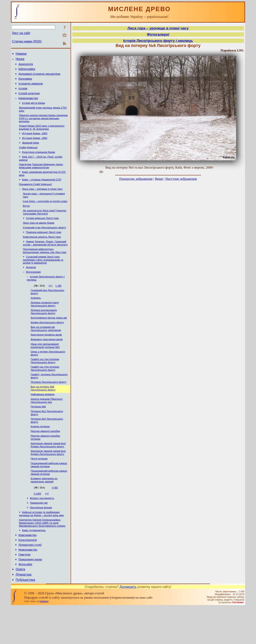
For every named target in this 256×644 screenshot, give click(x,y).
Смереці (44, 639)
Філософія (25, 600)
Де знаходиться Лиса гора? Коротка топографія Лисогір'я (44, 225)
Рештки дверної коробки (45, 458)
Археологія (26, 66)
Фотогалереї (33, 289)
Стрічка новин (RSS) (27, 41)
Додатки (31, 284)
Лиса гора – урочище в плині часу (42, 201)
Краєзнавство (28, 567)
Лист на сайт (21, 33)
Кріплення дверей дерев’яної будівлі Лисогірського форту (48, 472)
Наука (20, 60)
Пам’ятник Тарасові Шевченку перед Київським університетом (41, 176)
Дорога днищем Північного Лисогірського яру (47, 425)
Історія (23, 93)
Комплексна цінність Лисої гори (42, 252)
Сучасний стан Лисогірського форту (44, 242)
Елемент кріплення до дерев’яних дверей (44, 509)
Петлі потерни (39, 487)
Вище (159, 179)
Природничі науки (30, 595)
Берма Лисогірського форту (47, 342)
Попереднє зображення (136, 179)
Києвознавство (28, 104)
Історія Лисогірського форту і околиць (158, 41)
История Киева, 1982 (35, 146)
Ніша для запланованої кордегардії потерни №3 (45, 367)
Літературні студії (30, 578)
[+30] (55, 517)
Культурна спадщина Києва (39, 161)
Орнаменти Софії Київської (35, 196)
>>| (47, 523)
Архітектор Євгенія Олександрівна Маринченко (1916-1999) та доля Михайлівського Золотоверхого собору (42, 554)
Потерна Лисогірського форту (48, 405)
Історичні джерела (31, 88)
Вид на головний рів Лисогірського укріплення (46, 349)
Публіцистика (25, 617)
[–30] (59, 303)
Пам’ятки (24, 589)
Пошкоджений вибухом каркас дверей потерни (49, 493)
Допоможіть (128, 624)
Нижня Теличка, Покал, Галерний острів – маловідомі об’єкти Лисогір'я (45, 259)
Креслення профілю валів (46, 355)
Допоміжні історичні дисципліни (39, 77)
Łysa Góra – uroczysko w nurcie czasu (45, 214)
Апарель (36, 316)
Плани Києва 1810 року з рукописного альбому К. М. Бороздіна (42, 135)
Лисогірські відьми (41, 538)
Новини (21, 54)
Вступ (26, 219)
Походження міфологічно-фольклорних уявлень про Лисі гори (45, 267)
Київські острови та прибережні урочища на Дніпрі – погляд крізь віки (41, 545)
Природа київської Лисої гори (44, 247)
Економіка (25, 82)
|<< (51, 303)
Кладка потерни (40, 453)
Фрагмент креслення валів (47, 360)
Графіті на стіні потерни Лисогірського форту (45, 383)
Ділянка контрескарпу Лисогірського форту (44, 331)
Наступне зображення (181, 179)
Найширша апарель (43, 418)
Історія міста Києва (33, 109)
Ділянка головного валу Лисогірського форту (45, 323)
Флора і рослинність (42, 528)
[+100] (37, 523)
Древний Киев (31, 151)
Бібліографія (27, 71)
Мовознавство (28, 584)
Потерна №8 (38, 432)
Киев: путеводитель (34, 562)
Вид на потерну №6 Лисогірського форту (43, 412)
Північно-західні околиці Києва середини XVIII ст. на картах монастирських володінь (43, 125)
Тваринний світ (39, 533)
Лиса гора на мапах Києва (39, 237)
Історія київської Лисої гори (42, 232)
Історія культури (29, 99)
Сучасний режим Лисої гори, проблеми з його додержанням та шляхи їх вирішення (43, 276)
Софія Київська (28, 156)
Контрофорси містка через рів (49, 337)
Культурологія (28, 573)
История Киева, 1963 (35, 141)
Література (24, 611)
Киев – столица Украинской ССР (42, 190)
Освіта (20, 606)
